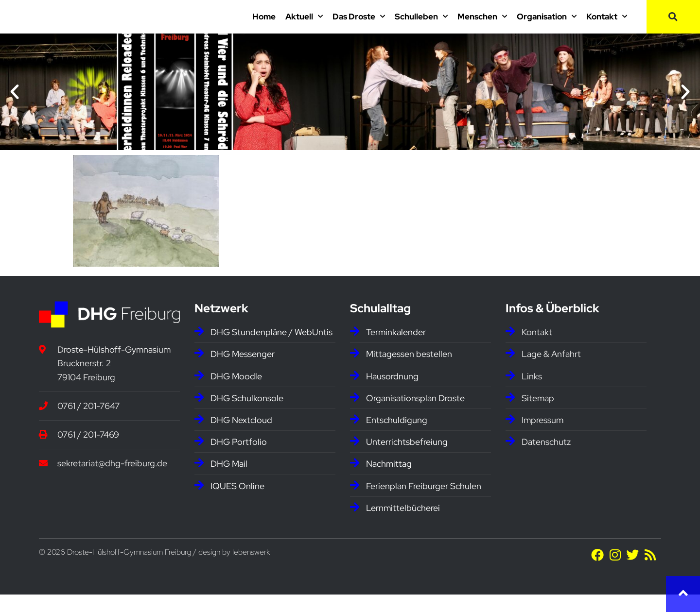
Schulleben (421, 25)
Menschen (482, 25)
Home (264, 25)
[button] (673, 25)
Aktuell (304, 25)
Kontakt (607, 25)
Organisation (547, 25)
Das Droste (359, 25)
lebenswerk (251, 569)
